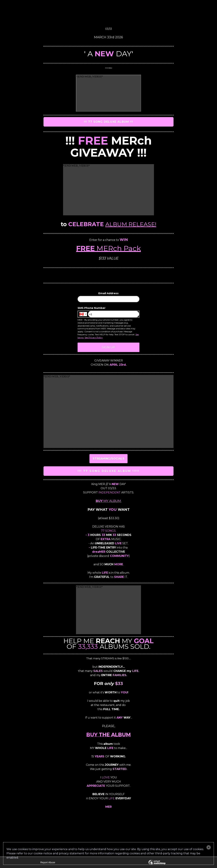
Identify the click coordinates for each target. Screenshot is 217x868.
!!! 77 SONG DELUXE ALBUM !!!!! (108, 471)
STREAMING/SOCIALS (108, 459)
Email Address (108, 293)
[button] (209, 847)
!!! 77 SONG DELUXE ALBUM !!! (108, 122)
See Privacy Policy (94, 337)
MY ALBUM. (109, 501)
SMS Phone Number (92, 308)
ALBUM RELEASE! (131, 224)
